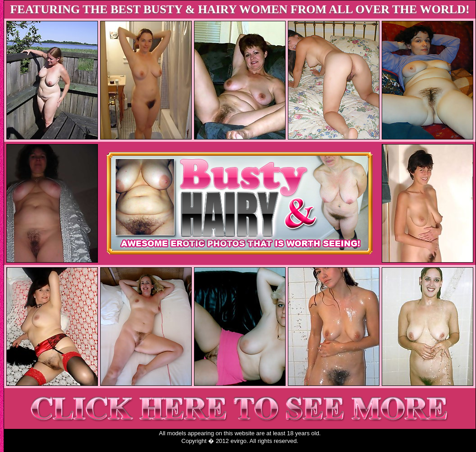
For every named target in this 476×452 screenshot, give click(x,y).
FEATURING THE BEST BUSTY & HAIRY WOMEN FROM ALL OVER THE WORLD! (240, 9)
